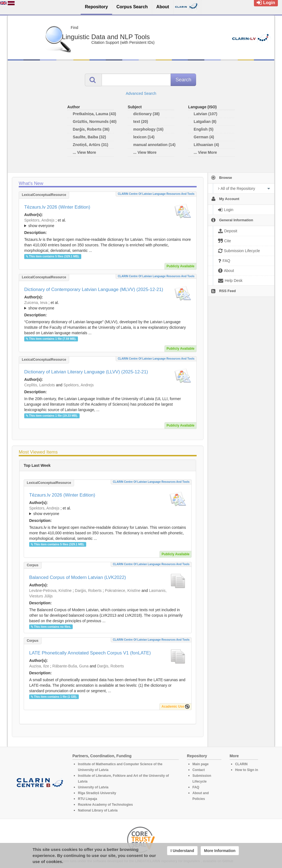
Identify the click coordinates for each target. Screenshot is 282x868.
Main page (201, 764)
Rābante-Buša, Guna (70, 666)
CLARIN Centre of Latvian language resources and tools (156, 194)
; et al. (108, 223)
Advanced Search (141, 93)
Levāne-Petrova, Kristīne (50, 591)
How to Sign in (247, 770)
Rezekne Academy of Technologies (105, 805)
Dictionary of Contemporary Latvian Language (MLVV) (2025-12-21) (94, 289)
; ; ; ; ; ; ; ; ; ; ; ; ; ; (108, 223)
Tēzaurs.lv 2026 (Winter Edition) (57, 207)
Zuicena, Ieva (36, 303)
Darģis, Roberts (88, 591)
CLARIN (241, 764)
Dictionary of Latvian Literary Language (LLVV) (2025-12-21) (86, 372)
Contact (199, 770)
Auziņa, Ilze (39, 666)
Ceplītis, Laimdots (40, 385)
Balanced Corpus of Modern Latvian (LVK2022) (78, 577)
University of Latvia (93, 787)
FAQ (196, 787)
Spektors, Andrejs (39, 220)
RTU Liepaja (87, 799)
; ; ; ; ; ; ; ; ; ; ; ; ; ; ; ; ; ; (108, 305)
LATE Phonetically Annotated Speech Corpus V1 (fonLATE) (90, 653)
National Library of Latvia (98, 810)
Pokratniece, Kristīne (123, 591)
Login (266, 3)
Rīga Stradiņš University (97, 793)
